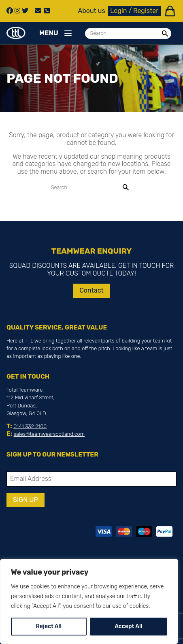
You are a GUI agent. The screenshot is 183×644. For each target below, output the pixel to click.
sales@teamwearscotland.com (49, 434)
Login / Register (134, 11)
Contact (91, 290)
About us (92, 11)
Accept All (128, 626)
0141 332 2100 (30, 426)
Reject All (49, 626)
